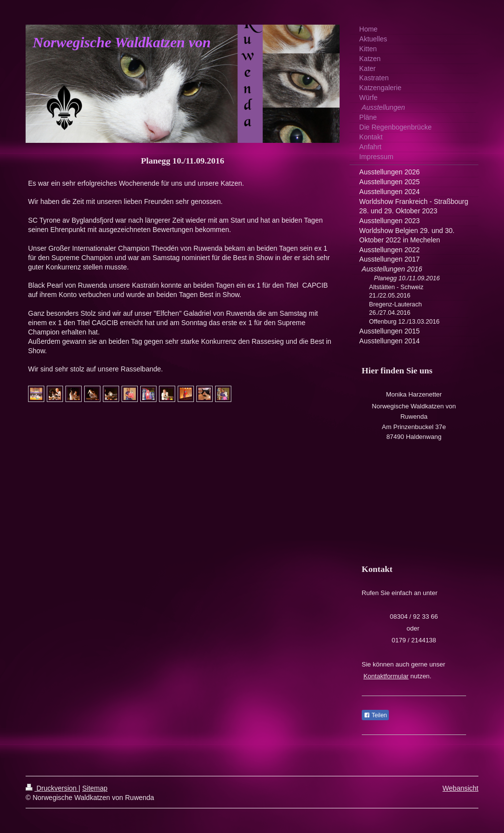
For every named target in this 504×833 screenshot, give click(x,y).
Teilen (375, 715)
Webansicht (460, 788)
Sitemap (95, 788)
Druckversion (52, 788)
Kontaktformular (386, 676)
